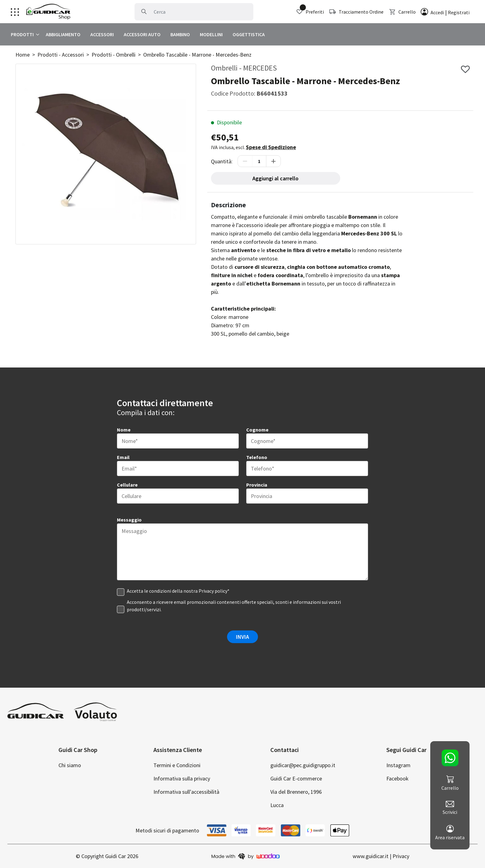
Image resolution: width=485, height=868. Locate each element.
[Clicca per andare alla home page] (48, 12)
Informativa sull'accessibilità (186, 792)
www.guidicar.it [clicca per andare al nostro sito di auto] (371, 856)
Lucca (277, 805)
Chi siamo (70, 765)
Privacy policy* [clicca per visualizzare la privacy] (214, 591)
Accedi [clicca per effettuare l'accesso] (437, 12)
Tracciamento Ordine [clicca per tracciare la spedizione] (356, 12)
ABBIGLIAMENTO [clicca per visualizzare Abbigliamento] (63, 34)
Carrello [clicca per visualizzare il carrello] (402, 12)
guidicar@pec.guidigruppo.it (303, 765)
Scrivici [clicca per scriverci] (450, 808)
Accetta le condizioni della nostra (178, 591)
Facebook (397, 778)
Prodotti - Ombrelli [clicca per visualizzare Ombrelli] (114, 55)
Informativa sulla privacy (182, 778)
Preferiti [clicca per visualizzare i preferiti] (310, 11)
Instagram (398, 765)
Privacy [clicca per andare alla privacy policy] (401, 856)
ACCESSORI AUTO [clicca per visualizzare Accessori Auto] (142, 34)
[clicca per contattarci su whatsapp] (450, 758)
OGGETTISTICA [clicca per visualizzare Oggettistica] (249, 34)
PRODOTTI (22, 34)
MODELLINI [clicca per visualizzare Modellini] (211, 34)
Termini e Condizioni (177, 765)
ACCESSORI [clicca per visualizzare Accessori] (102, 34)
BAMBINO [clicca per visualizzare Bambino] (180, 34)
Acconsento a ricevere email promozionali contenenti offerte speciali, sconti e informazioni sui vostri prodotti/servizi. (234, 606)
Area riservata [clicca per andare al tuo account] (450, 833)
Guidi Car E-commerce (296, 778)
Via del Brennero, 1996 (296, 792)
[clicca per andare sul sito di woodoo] (246, 856)
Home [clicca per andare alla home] (23, 55)
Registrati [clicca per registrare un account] (459, 12)
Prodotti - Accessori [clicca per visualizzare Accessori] (61, 55)
